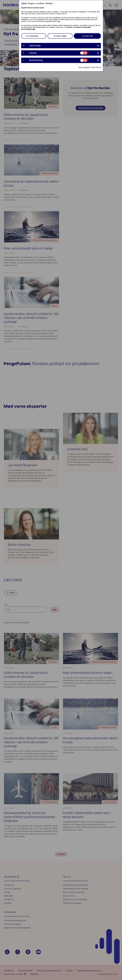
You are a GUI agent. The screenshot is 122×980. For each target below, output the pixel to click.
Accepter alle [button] (87, 36)
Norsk (30, 8)
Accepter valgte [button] (60, 36)
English (24, 8)
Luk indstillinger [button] (32, 36)
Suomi (42, 8)
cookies (69, 27)
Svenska (36, 8)
